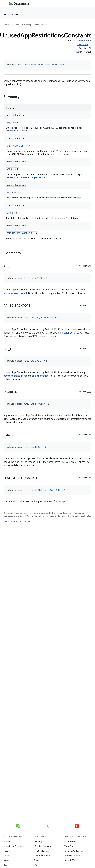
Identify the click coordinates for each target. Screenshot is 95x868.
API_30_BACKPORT (16, 146)
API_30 (10, 122)
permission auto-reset (16, 131)
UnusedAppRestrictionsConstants (47, 65)
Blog (6, 865)
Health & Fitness (41, 851)
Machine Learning (42, 846)
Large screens (71, 841)
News (6, 860)
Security (7, 851)
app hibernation (40, 177)
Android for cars (72, 856)
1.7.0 (89, 48)
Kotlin (79, 52)
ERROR (10, 213)
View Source (83, 45)
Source (7, 856)
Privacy (37, 860)
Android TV (70, 860)
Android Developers (12, 25)
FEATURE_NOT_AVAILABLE (19, 233)
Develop (28, 25)
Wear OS (69, 846)
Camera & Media (42, 856)
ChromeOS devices (74, 851)
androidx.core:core (83, 41)
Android (7, 841)
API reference (12, 15)
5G (36, 865)
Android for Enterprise (14, 846)
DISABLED (12, 192)
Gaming (38, 841)
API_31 (10, 169)
